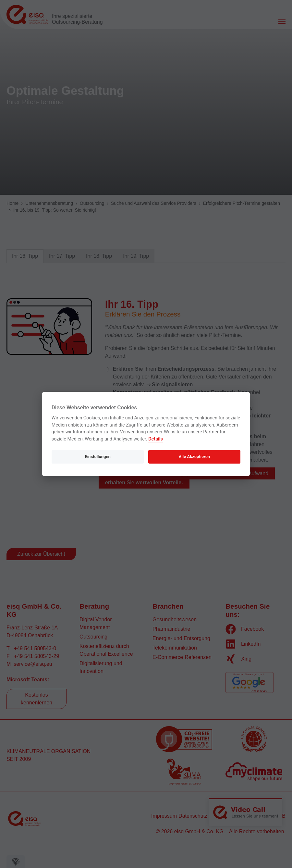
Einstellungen (98, 457)
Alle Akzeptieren (194, 457)
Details (156, 439)
